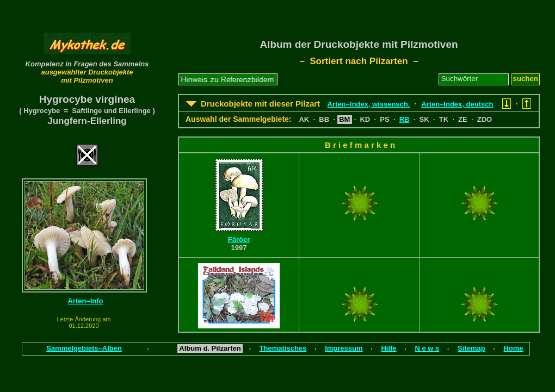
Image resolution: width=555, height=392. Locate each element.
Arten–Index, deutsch (457, 104)
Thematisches (283, 348)
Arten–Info (85, 301)
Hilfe (388, 348)
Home (513, 348)
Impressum (344, 348)
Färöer (239, 239)
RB (405, 119)
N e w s (427, 348)
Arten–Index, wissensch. (369, 104)
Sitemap (471, 348)
